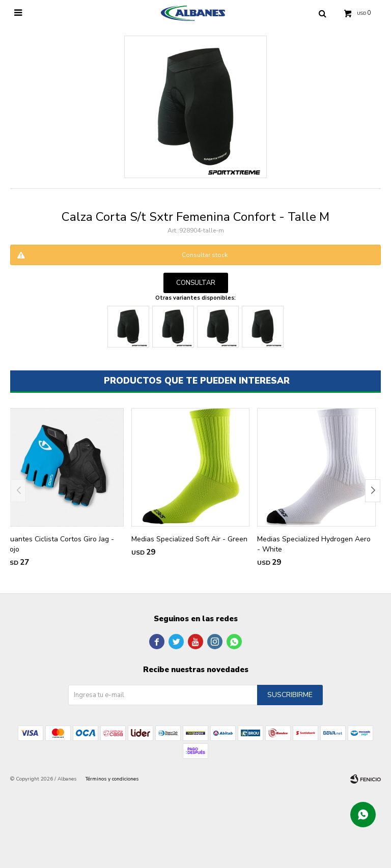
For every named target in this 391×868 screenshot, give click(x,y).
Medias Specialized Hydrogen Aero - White (314, 544)
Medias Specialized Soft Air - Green (189, 539)
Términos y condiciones (112, 779)
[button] (373, 491)
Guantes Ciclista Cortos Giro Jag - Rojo (60, 544)
